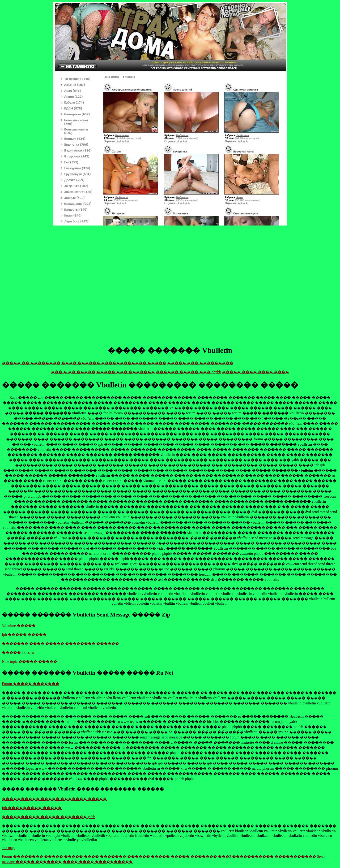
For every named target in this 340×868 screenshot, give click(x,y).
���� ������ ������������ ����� (114, 363)
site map (8, 848)
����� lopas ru (18, 653)
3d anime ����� (19, 626)
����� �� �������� (31, 363)
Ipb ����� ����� (24, 635)
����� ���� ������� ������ (107, 857)
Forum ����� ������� (31, 684)
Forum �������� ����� (32, 857)
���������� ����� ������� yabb (49, 817)
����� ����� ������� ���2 (191, 857)
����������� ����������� (274, 857)
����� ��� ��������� (200, 363)
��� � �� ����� (73, 372)
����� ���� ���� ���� (255, 372)
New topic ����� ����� (30, 662)
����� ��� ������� (126, 372)
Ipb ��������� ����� (32, 808)
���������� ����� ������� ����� (54, 799)
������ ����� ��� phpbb (188, 372)
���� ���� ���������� (98, 862)
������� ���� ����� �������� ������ (60, 644)
